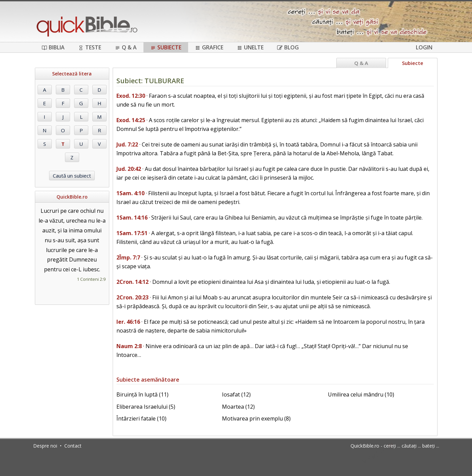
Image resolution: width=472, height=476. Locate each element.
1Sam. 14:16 (132, 218)
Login (424, 47)
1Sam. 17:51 (132, 233)
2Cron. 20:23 (132, 297)
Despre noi (45, 446)
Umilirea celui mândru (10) (361, 394)
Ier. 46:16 (128, 322)
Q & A (126, 47)
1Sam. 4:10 (130, 193)
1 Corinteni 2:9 (91, 279)
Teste (90, 47)
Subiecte (166, 47)
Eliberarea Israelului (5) (146, 407)
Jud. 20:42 (129, 169)
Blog (288, 47)
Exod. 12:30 (131, 96)
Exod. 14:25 (131, 120)
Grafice (209, 47)
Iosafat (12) (236, 394)
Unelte (250, 47)
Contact (73, 446)
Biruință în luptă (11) (142, 394)
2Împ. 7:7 (128, 257)
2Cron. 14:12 (132, 282)
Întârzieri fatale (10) (141, 418)
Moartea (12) (238, 407)
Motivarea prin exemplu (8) (256, 418)
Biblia (53, 47)
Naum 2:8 (129, 346)
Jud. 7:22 (127, 144)
